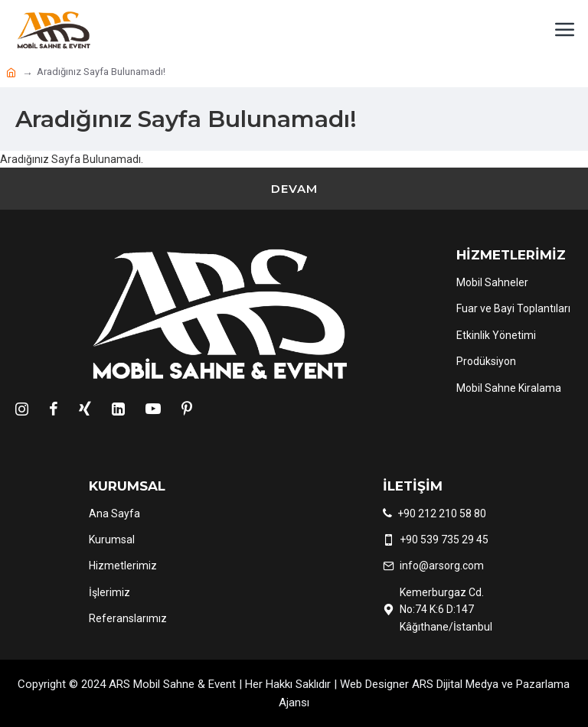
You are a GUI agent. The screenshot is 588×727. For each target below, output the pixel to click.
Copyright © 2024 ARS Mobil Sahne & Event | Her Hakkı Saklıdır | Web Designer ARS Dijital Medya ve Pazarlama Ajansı (294, 693)
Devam (294, 189)
